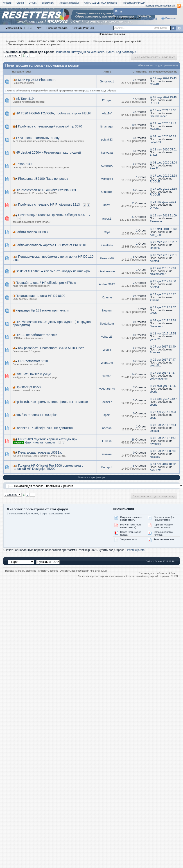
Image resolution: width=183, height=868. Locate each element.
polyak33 (107, 140)
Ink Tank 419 (25, 99)
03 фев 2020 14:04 (165, 163)
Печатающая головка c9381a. (40, 452)
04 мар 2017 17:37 (165, 386)
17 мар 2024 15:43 (165, 78)
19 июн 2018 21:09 (165, 216)
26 (133, 440)
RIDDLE (155, 103)
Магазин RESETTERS (19, 28)
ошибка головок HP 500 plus (36, 415)
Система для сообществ (153, 573)
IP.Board (172, 573)
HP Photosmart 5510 (33, 361)
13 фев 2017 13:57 (165, 399)
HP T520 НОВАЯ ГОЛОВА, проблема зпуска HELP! (53, 113)
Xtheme (107, 297)
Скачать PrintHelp (83, 28)
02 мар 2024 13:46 (165, 97)
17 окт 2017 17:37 (164, 373)
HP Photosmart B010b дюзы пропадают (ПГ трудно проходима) (52, 323)
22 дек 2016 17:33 (165, 412)
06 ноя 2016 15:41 (165, 425)
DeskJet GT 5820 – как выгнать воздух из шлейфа (53, 271)
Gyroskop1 (107, 81)
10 (133, 125)
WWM (154, 313)
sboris (153, 392)
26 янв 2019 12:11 (165, 202)
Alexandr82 (107, 258)
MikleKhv (155, 129)
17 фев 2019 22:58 (165, 176)
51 (133, 217)
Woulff (107, 350)
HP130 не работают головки (36, 335)
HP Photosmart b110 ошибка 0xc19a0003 (46, 190)
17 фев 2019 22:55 (165, 189)
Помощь (168, 18)
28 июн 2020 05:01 (165, 150)
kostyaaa (107, 153)
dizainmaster (107, 271)
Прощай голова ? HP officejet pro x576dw (46, 283)
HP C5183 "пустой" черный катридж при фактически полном (48, 441)
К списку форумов (26, 571)
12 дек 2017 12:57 (165, 307)
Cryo (107, 232)
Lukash (107, 441)
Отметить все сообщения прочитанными (83, 571)
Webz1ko (107, 363)
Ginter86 (107, 192)
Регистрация (149, 18)
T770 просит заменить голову (37, 138)
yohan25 (107, 337)
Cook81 (155, 84)
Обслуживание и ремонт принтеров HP (117, 41)
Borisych (107, 467)
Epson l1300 (25, 164)
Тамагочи (156, 221)
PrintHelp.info (136, 550)
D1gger (107, 100)
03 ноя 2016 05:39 (165, 451)
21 (133, 203)
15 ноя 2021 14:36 (165, 110)
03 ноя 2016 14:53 (165, 438)
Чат (39, 28)
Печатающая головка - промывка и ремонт (34, 44)
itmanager (107, 126)
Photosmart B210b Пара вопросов (43, 179)
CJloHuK (107, 166)
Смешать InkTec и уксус (33, 374)
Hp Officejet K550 (28, 387)
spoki (107, 415)
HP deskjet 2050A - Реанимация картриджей (48, 152)
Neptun (107, 310)
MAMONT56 (107, 389)
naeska (107, 428)
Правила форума (57, 28)
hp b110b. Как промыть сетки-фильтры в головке (52, 402)
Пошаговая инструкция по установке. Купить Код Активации (95, 52)
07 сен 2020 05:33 (165, 136)
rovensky (155, 444)
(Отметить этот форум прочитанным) (158, 65)
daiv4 (107, 205)
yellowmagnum (159, 379)
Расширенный (179, 28)
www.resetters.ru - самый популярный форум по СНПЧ (147, 576)
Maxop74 (107, 179)
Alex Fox (155, 168)
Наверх (9, 571)
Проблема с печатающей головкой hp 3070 (50, 126)
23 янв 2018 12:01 (165, 268)
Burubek (155, 352)
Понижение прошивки (112, 34)
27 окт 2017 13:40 (164, 347)
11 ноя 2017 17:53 (165, 334)
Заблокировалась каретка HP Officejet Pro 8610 (51, 245)
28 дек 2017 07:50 (165, 281)
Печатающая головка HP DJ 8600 (40, 296)
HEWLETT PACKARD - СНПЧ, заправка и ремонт (59, 41)
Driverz (154, 208)
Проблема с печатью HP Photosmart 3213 (49, 205)
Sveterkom (107, 324)
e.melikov (107, 245)
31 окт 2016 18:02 (164, 464)
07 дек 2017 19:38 (165, 320)
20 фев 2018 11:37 (165, 242)
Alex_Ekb (156, 235)
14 (133, 374)
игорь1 (107, 219)
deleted (154, 261)
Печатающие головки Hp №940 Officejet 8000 (52, 215)
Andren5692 (107, 284)
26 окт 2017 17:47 (164, 360)
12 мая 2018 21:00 (165, 229)
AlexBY (107, 113)
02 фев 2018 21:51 (165, 255)
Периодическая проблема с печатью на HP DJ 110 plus (53, 258)
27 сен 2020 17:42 (165, 123)
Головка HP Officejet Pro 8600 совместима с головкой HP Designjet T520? (48, 467)
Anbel (153, 155)
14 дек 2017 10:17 (165, 294)
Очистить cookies (48, 571)
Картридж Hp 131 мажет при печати (42, 310)
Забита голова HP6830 (33, 232)
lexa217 (107, 402)
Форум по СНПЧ (16, 41)
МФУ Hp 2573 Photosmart (37, 80)
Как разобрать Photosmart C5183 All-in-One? (51, 348)
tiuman (107, 376)
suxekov (107, 454)
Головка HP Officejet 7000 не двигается (45, 428)
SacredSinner (158, 116)
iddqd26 (155, 248)
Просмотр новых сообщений (159, 6)
